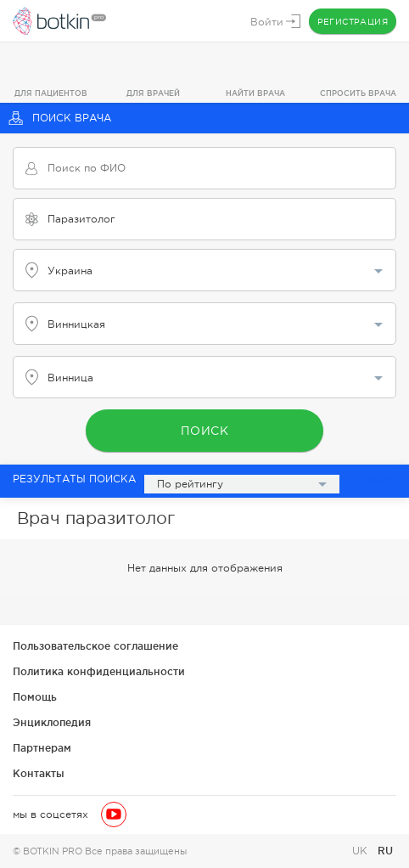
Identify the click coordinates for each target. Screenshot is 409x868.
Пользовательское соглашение (95, 646)
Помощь (35, 697)
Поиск (205, 431)
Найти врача (255, 93)
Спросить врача (358, 93)
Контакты (39, 773)
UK (361, 851)
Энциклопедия (52, 722)
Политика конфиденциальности (99, 671)
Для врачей (153, 93)
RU (385, 851)
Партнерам (42, 748)
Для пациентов (51, 93)
